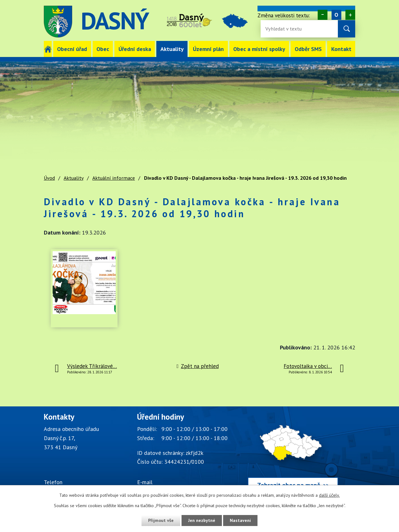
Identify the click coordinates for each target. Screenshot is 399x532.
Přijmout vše (161, 520)
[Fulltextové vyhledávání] (286, 29)
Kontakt (341, 49)
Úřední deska (135, 49)
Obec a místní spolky (259, 49)
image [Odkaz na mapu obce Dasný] (235, 22)
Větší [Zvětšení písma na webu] (350, 15)
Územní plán (208, 49)
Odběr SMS (308, 49)
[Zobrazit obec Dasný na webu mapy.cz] (293, 454)
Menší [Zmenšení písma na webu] (323, 15)
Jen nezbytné (202, 520)
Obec (103, 49)
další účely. (329, 495)
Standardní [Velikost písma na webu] (336, 15)
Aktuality (172, 49)
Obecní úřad (72, 49)
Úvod (48, 49)
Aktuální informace (114, 178)
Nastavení (240, 520)
